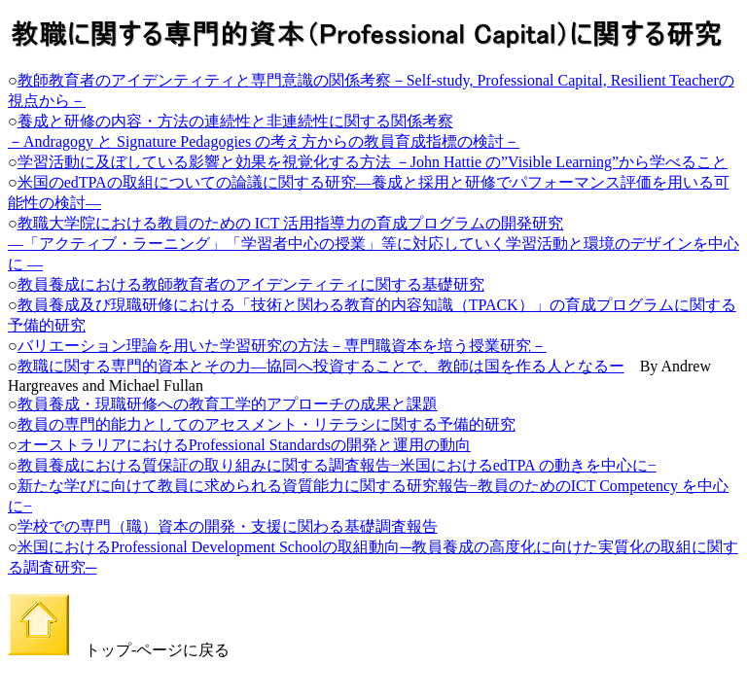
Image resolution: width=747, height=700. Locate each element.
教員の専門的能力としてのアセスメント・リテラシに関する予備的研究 (267, 424)
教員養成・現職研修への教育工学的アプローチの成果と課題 (228, 404)
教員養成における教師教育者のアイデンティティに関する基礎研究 (251, 284)
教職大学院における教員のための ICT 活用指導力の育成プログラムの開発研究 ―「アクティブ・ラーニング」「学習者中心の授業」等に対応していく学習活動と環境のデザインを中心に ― (373, 244)
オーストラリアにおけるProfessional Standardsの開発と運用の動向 (244, 445)
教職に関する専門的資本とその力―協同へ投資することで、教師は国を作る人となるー (321, 366)
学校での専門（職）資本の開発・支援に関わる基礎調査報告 (228, 526)
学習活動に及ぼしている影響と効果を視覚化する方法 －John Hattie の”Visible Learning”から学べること (373, 162)
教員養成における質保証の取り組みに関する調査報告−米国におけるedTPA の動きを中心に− (337, 465)
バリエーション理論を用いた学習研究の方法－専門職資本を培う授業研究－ (282, 346)
